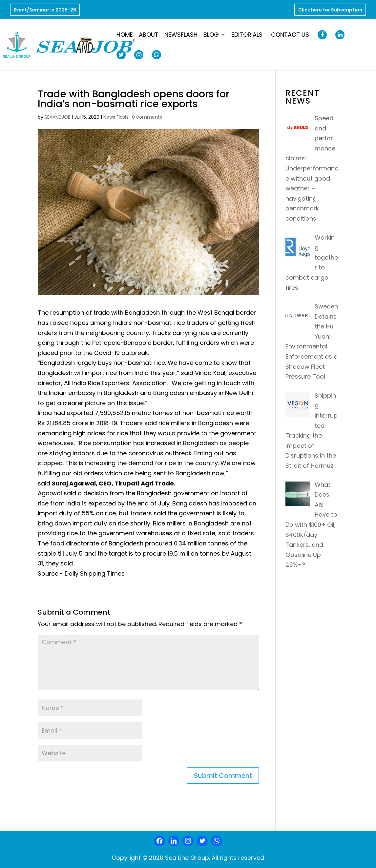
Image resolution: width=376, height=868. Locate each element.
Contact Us (290, 36)
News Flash (116, 117)
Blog (211, 36)
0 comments (147, 117)
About (149, 36)
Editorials (247, 36)
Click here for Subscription (330, 10)
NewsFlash (181, 36)
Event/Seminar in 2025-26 (45, 10)
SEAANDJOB (58, 117)
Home (125, 36)
